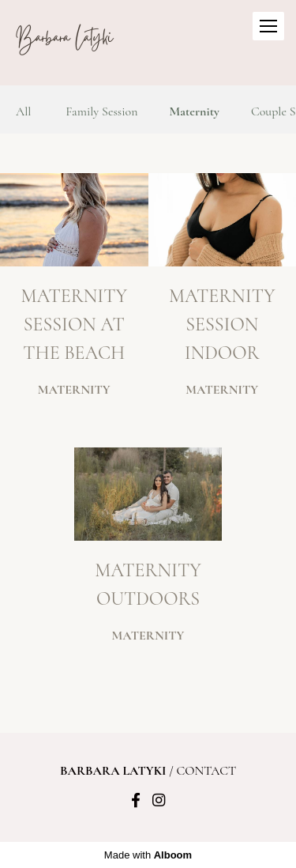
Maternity (195, 111)
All (24, 111)
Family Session (101, 111)
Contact (207, 771)
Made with (148, 855)
